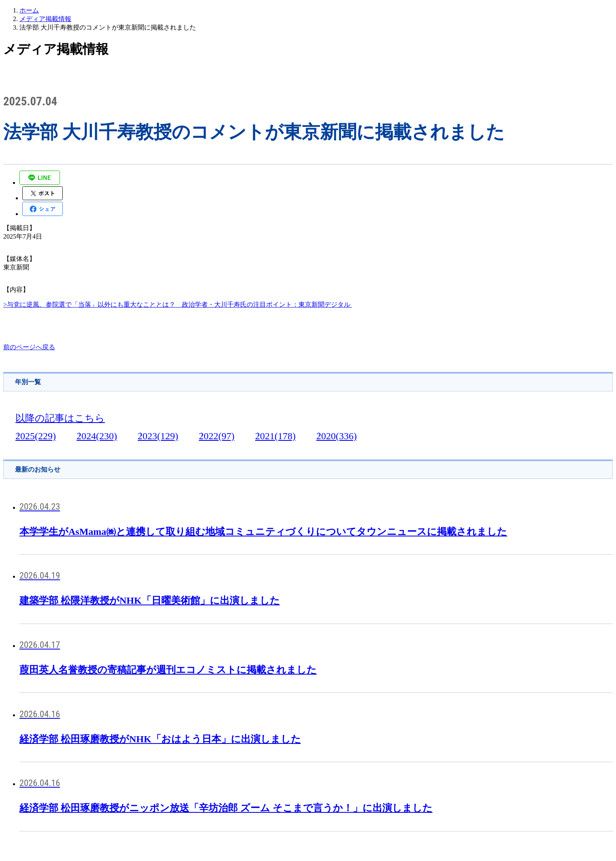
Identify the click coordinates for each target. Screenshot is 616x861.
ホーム (29, 10)
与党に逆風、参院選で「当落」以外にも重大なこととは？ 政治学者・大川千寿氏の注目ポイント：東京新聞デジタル (179, 304)
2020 (337, 436)
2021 (275, 436)
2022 (217, 436)
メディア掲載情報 (45, 19)
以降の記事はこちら (60, 418)
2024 (97, 436)
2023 (158, 436)
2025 (36, 436)
